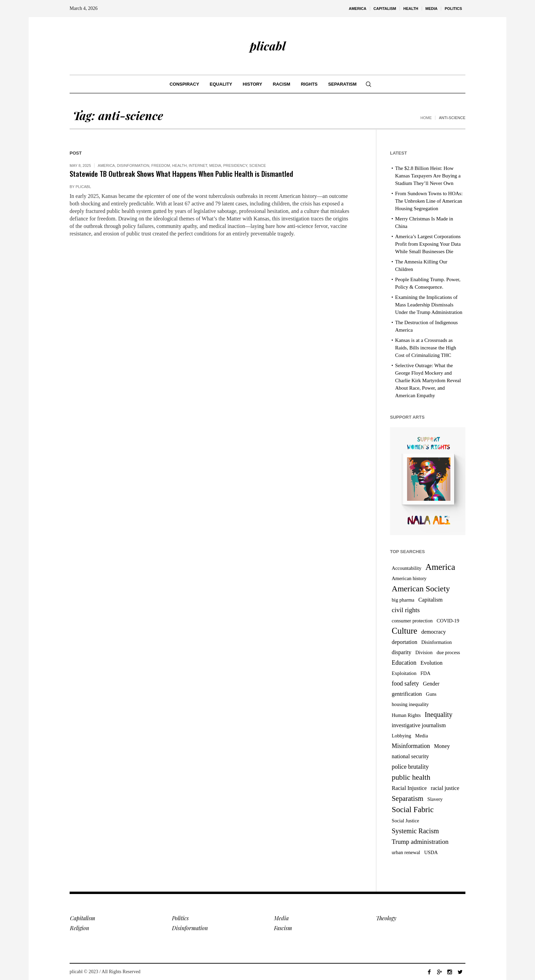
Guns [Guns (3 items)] (431, 694)
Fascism (283, 928)
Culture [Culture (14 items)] (404, 631)
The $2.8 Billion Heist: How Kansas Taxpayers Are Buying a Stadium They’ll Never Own (428, 176)
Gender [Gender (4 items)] (431, 684)
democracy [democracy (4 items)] (434, 632)
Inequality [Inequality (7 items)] (439, 715)
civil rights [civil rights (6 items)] (406, 610)
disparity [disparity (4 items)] (402, 652)
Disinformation (133, 165)
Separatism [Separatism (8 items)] (408, 798)
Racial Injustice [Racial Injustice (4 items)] (409, 788)
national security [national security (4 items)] (410, 756)
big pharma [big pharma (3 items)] (403, 600)
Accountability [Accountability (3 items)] (407, 568)
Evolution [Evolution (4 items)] (431, 663)
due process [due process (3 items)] (449, 652)
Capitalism (83, 918)
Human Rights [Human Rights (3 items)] (406, 715)
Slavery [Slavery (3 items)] (435, 799)
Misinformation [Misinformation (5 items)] (411, 746)
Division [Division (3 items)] (424, 652)
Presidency (235, 165)
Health (180, 165)
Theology (386, 918)
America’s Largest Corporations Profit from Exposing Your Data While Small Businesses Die (428, 244)
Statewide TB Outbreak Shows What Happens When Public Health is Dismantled (181, 174)
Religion (79, 928)
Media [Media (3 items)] (422, 736)
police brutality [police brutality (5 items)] (410, 767)
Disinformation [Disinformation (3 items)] (437, 642)
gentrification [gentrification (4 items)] (407, 694)
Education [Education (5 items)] (404, 663)
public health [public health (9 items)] (411, 777)
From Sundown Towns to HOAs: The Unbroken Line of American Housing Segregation (429, 201)
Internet (198, 165)
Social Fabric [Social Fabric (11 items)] (413, 809)
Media (215, 165)
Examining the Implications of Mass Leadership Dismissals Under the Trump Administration (429, 305)
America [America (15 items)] (440, 567)
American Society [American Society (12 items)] (421, 589)
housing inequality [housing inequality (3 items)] (410, 704)
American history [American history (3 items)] (409, 578)
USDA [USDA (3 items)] (431, 852)
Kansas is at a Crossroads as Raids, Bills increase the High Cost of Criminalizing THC (426, 348)
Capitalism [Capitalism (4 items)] (430, 600)
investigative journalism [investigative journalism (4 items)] (419, 725)
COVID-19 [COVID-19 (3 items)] (448, 621)
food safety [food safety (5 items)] (405, 683)
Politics (180, 918)
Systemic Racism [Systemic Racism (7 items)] (415, 831)
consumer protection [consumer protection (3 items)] (412, 621)
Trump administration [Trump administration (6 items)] (420, 842)
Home (426, 118)
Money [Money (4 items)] (442, 746)
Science (257, 165)
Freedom (161, 165)
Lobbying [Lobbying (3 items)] (401, 736)
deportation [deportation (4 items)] (404, 642)
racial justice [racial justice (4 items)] (445, 788)
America (106, 165)
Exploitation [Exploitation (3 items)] (404, 673)
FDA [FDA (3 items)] (425, 673)
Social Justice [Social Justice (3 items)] (405, 821)
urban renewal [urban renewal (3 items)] (406, 852)
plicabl (83, 187)
